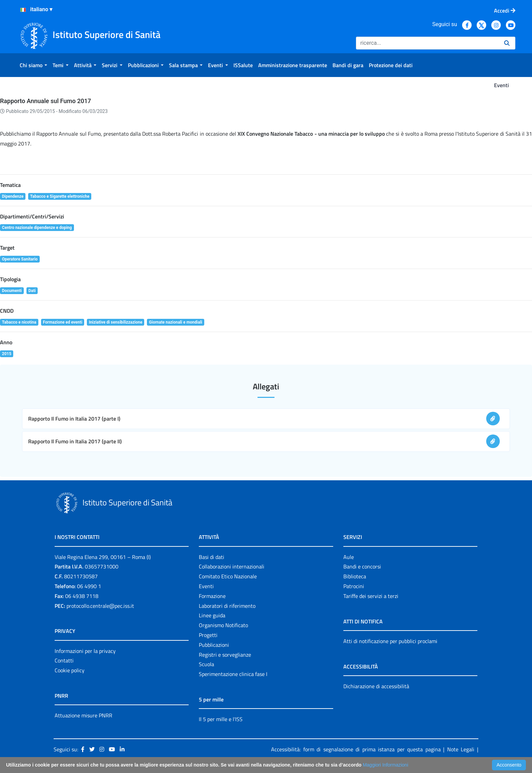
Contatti (64, 660)
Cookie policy (70, 670)
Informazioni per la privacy (85, 651)
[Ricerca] (427, 43)
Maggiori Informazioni (385, 765)
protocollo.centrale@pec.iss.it (100, 606)
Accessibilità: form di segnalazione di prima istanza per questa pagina (356, 749)
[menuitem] (33, 65)
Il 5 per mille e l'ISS (221, 719)
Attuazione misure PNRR (83, 715)
